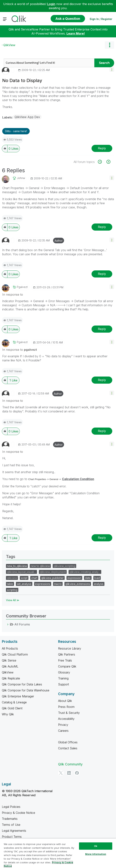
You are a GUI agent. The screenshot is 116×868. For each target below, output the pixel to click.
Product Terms (12, 837)
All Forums (22, 624)
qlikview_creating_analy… (85, 572)
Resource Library (70, 648)
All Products (10, 648)
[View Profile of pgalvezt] (22, 287)
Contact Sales (68, 748)
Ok (96, 846)
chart (34, 578)
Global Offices (68, 742)
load (97, 578)
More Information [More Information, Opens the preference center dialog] (96, 854)
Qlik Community (70, 764)
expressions (43, 584)
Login (51, 4)
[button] (112, 69)
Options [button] (109, 45)
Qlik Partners (67, 654)
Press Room (66, 707)
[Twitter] (61, 773)
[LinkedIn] (69, 773)
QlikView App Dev (27, 117)
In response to (13, 295)
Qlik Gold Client (12, 708)
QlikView (9, 45)
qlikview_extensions (78, 584)
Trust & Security (69, 713)
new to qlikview (40, 566)
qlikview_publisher (52, 578)
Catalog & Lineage (14, 702)
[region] (58, 853)
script (24, 578)
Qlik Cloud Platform (15, 654)
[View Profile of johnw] (21, 178)
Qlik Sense (9, 660)
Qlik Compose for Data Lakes (22, 684)
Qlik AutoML (10, 666)
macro (58, 584)
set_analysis (24, 584)
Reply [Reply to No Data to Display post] (102, 148)
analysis (99, 584)
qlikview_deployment (53, 572)
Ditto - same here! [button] (16, 131)
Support (64, 684)
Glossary (64, 672)
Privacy (63, 725)
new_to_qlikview (17, 566)
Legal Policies (11, 807)
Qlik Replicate (11, 678)
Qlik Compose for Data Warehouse (26, 690)
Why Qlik (8, 714)
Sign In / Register (101, 19)
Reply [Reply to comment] (102, 227)
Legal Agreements (14, 831)
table (10, 584)
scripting (12, 590)
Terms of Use (11, 825)
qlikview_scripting (64, 566)
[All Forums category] (8, 624)
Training (63, 678)
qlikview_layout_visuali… (21, 572)
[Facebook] (77, 773)
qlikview (12, 578)
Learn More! (76, 33)
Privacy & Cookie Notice (18, 813)
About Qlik (65, 701)
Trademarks (10, 819)
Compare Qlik (67, 666)
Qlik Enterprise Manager (18, 696)
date (88, 578)
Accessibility (66, 719)
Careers (63, 731)
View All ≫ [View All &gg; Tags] (13, 600)
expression (74, 578)
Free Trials (65, 660)
